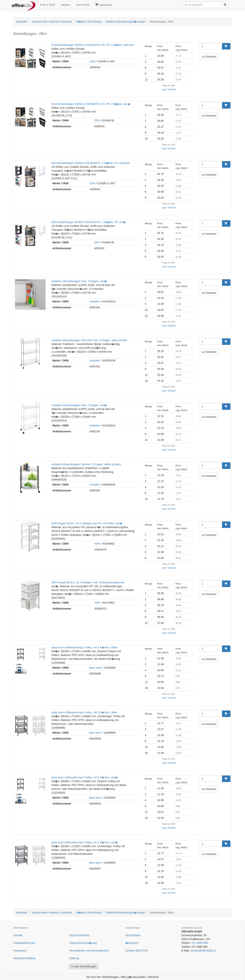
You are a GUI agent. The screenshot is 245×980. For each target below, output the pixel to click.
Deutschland (133, 935)
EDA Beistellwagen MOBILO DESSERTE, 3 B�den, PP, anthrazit (91, 163)
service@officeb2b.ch (203, 951)
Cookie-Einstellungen (84, 966)
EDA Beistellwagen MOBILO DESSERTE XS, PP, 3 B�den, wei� (91, 104)
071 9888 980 (200, 943)
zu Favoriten (209, 57)
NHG (98, 544)
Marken (66, 5)
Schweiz (130, 951)
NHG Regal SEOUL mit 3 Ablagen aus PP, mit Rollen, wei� (87, 523)
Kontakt (18, 935)
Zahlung (74, 958)
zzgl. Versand (169, 89)
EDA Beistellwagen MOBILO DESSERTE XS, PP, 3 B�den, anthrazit (93, 45)
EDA (92, 61)
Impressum (20, 951)
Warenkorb (104, 5)
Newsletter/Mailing (24, 958)
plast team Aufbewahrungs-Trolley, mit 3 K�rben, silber (85, 647)
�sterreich (132, 943)
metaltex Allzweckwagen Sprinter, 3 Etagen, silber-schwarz (86, 464)
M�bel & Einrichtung (89, 22)
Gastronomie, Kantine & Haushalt (52, 22)
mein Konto (83, 5)
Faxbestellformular (24, 943)
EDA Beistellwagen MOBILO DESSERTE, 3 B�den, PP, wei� (89, 222)
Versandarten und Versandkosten (89, 951)
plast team (95, 668)
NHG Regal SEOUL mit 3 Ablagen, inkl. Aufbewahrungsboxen (88, 582)
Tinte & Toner (48, 5)
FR (145, 951)
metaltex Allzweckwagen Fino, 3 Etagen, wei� (79, 281)
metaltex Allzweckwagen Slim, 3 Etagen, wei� (79, 405)
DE (139, 951)
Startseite (22, 22)
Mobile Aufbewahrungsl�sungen (126, 22)
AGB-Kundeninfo (80, 935)
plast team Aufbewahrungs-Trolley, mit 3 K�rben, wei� (85, 777)
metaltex (95, 301)
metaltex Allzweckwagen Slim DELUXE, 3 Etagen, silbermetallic (89, 340)
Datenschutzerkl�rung (83, 943)
